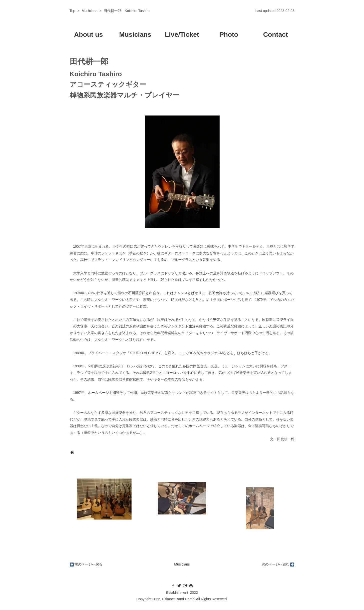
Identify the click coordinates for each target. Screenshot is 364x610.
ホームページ (199, 426)
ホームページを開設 (104, 393)
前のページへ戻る (88, 564)
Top (73, 11)
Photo (229, 34)
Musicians (89, 11)
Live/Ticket (182, 34)
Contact (275, 34)
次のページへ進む (276, 564)
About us (88, 34)
